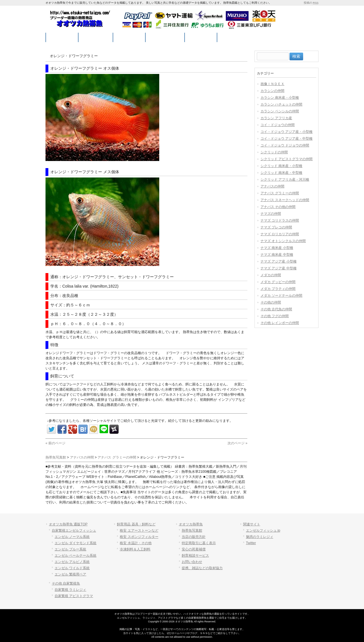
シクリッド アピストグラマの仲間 (287, 159)
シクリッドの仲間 (274, 152)
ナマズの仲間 (271, 214)
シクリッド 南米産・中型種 (281, 173)
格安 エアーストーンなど (139, 530)
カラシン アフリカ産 (276, 118)
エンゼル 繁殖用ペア (70, 574)
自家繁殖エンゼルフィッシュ (74, 530)
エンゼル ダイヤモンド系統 (76, 543)
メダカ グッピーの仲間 (278, 282)
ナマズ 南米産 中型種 (277, 255)
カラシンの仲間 (272, 91)
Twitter (251, 543)
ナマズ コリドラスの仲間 (280, 220)
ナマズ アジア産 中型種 (279, 268)
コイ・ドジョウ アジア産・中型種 (287, 139)
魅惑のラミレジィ (260, 537)
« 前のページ (55, 443)
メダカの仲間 (271, 275)
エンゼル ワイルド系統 (72, 568)
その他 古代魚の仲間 (276, 309)
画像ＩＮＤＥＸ (272, 84)
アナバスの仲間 (272, 186)
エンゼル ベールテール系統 (76, 556)
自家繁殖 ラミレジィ (70, 590)
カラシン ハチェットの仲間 (281, 104)
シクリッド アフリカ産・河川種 (285, 179)
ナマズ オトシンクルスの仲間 (283, 241)
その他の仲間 (271, 302)
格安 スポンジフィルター (139, 537)
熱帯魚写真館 (192, 530)
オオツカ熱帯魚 (191, 524)
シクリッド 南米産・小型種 (281, 166)
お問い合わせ (192, 562)
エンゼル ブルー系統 (70, 549)
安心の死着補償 (194, 549)
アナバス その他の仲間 (278, 207)
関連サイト (252, 524)
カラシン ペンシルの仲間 (280, 111)
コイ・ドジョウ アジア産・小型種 (287, 132)
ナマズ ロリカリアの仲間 (280, 234)
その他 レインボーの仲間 (280, 323)
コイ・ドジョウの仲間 (278, 125)
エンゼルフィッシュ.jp (263, 530)
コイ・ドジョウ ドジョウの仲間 (285, 145)
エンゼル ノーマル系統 (72, 537)
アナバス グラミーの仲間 (280, 193)
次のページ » (237, 443)
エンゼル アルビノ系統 (72, 562)
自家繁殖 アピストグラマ (74, 596)
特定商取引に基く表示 (199, 543)
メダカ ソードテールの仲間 (281, 296)
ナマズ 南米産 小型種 (277, 248)
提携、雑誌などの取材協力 (202, 568)
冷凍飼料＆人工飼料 (135, 549)
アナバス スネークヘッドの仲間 (285, 200)
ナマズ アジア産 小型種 (279, 261)
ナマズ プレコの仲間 (276, 227)
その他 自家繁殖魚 (66, 583)
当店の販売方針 (194, 537)
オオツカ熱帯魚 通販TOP (68, 524)
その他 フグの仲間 (275, 316)
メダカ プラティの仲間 (278, 289)
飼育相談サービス (195, 556)
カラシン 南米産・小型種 (280, 98)
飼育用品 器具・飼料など (136, 524)
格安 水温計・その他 (136, 543)
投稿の (311, 3)
